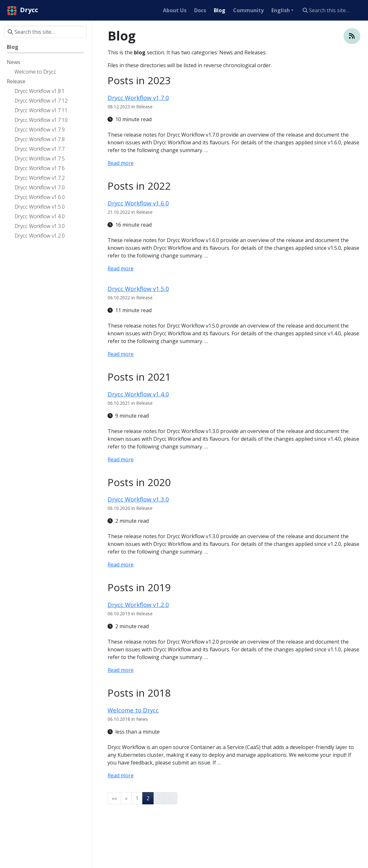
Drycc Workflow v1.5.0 (138, 289)
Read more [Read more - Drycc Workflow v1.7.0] (121, 163)
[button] (114, 798)
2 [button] (148, 798)
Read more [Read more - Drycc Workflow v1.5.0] (121, 354)
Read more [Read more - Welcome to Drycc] (121, 775)
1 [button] (137, 798)
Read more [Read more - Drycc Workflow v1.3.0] (121, 565)
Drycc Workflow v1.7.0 (138, 98)
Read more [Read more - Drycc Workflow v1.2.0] (121, 670)
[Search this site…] (331, 10)
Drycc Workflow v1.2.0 (138, 605)
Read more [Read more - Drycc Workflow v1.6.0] (121, 268)
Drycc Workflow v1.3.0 (138, 499)
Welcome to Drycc (133, 710)
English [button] (281, 10)
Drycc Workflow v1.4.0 (138, 394)
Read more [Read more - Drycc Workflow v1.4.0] (121, 459)
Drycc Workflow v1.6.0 (138, 203)
